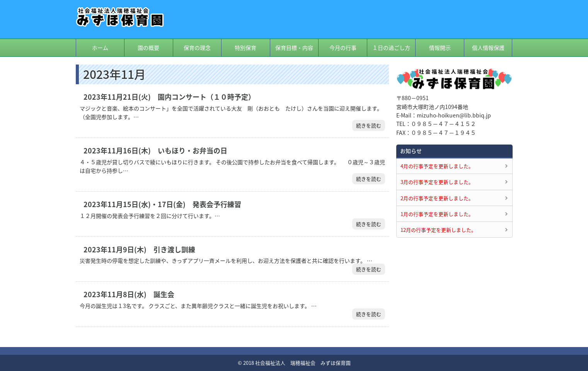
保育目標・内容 (294, 48)
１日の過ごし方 (391, 48)
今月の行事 (343, 48)
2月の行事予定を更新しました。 (437, 198)
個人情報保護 (488, 48)
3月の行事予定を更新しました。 (437, 182)
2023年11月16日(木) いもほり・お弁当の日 (155, 151)
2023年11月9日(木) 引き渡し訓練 (139, 250)
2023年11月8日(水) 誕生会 (129, 294)
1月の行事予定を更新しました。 (437, 214)
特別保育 (245, 48)
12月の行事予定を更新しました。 (438, 230)
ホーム (100, 48)
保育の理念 (197, 48)
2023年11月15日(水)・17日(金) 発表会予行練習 (162, 204)
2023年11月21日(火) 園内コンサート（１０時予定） (169, 97)
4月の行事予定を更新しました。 (437, 166)
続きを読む (369, 125)
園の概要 (148, 48)
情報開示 (440, 48)
